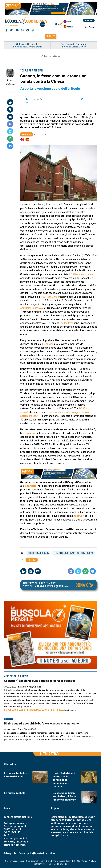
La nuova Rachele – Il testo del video (16, 775)
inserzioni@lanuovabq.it (16, 845)
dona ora (89, 21)
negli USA (79, 516)
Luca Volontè (10, 83)
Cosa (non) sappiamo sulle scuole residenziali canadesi (40, 681)
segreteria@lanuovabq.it (16, 842)
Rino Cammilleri (27, 730)
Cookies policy (26, 853)
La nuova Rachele (15, 793)
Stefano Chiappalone (30, 687)
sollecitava (67, 323)
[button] (50, 37)
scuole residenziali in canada (38, 553)
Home (45, 56)
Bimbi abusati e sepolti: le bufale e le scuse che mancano (41, 724)
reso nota (29, 433)
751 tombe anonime (82, 275)
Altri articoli (51, 754)
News (69, 22)
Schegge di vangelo (27, 44)
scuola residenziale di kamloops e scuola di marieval (73, 553)
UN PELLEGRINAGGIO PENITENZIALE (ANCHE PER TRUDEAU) (34, 710)
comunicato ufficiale (32, 308)
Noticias (70, 27)
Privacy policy (11, 853)
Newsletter (89, 27)
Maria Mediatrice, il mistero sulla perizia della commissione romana (64, 780)
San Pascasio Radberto (74, 44)
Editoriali (56, 56)
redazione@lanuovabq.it (16, 839)
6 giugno (49, 344)
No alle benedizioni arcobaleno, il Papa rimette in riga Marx (64, 796)
